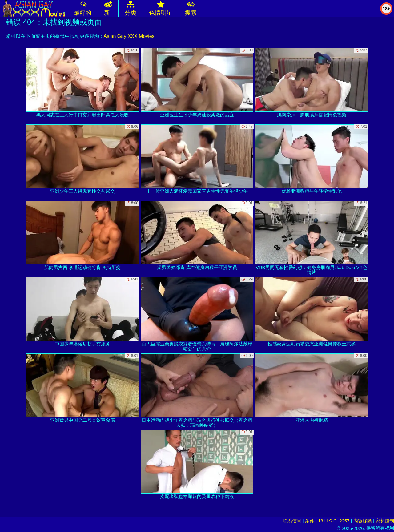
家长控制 (385, 521)
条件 (310, 521)
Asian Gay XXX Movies (129, 36)
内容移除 (363, 521)
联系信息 (292, 521)
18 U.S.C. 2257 (334, 521)
